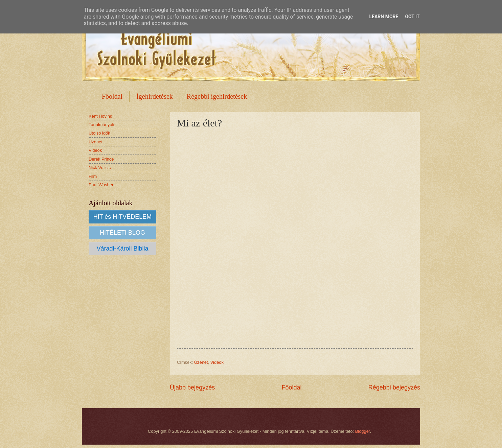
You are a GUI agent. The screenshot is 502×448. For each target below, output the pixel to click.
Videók (217, 362)
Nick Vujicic (100, 168)
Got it (412, 17)
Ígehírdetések (155, 96)
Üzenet (201, 362)
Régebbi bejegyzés (394, 387)
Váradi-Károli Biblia (122, 249)
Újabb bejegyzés (192, 387)
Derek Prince (101, 159)
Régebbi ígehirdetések (217, 96)
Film (93, 176)
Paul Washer (101, 185)
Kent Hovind (100, 116)
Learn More (384, 17)
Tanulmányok (101, 125)
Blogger (363, 431)
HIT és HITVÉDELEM (123, 217)
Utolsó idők (99, 133)
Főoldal (112, 96)
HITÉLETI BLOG (122, 233)
